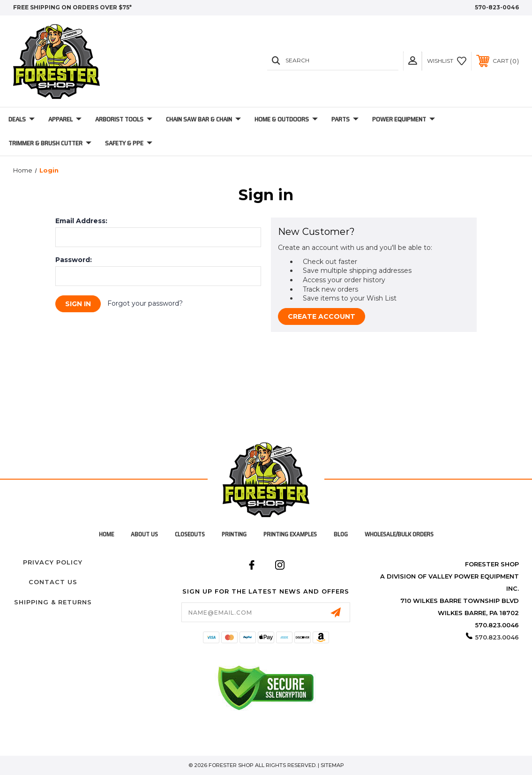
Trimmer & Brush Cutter (50, 143)
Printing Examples (290, 534)
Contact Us (53, 582)
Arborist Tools (124, 119)
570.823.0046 (497, 637)
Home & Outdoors (286, 119)
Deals (22, 119)
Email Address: (81, 221)
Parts (345, 119)
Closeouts (190, 534)
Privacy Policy (53, 562)
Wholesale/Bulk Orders (399, 534)
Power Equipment (404, 119)
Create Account (322, 316)
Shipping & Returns (53, 602)
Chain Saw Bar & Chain (203, 119)
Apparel (65, 119)
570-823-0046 (497, 7)
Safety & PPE (129, 143)
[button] (412, 61)
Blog (341, 534)
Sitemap (332, 765)
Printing (234, 534)
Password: (74, 260)
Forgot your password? (145, 303)
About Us (144, 534)
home (106, 534)
